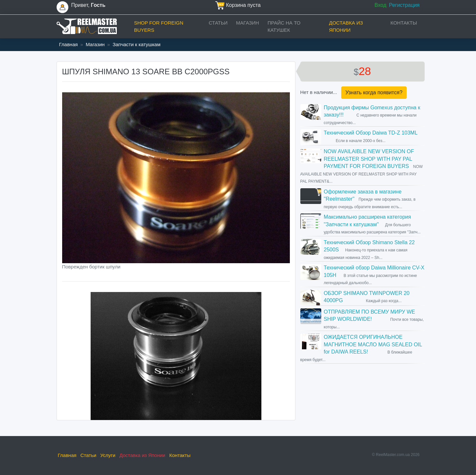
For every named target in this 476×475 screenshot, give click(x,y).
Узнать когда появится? (374, 92)
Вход (380, 5)
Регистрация (404, 5)
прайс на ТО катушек (284, 27)
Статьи (218, 23)
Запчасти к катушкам (136, 44)
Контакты (404, 23)
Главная (69, 44)
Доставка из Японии (346, 27)
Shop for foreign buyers (159, 27)
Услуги (108, 455)
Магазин (248, 23)
